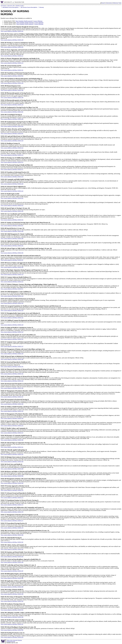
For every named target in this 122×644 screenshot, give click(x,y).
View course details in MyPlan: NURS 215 (12, 63)
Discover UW (11, 6)
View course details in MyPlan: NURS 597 (12, 624)
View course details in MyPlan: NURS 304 (12, 83)
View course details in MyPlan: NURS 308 (12, 90)
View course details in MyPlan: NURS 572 (12, 497)
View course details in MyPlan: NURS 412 (12, 148)
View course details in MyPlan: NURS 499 (12, 231)
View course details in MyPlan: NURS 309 (12, 97)
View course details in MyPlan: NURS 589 (12, 587)
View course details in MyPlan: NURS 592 (12, 601)
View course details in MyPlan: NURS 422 (12, 191)
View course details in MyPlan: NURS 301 (12, 70)
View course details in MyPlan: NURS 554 (12, 418)
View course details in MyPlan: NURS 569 (12, 483)
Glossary (41, 7)
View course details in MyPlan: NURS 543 (12, 381)
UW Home (3, 6)
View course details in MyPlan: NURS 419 (12, 177)
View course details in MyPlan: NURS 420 (12, 184)
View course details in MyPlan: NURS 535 (12, 339)
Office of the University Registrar (14, 640)
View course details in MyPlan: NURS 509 (12, 267)
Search (103, 3)
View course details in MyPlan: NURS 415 (12, 162)
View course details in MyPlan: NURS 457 (12, 226)
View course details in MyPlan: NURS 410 (12, 141)
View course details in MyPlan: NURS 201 (12, 31)
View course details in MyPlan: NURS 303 (12, 76)
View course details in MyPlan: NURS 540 (12, 359)
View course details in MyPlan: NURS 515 (12, 282)
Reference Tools (117, 3)
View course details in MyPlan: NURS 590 (12, 594)
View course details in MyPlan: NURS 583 (12, 557)
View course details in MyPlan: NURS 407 (12, 133)
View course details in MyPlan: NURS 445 (12, 211)
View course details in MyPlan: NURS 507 (12, 260)
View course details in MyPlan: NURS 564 (12, 462)
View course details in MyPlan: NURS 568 (12, 476)
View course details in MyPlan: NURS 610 (12, 637)
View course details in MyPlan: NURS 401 (12, 112)
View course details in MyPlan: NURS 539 (12, 354)
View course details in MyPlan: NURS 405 (12, 126)
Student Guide (19, 6)
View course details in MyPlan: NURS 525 (12, 318)
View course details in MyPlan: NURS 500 (12, 238)
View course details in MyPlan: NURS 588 (12, 578)
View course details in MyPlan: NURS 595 (12, 610)
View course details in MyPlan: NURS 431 (12, 205)
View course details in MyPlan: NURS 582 (12, 549)
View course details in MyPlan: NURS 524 (12, 310)
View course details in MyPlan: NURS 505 (12, 253)
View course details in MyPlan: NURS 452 (12, 220)
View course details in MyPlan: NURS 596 (12, 617)
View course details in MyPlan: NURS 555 (12, 426)
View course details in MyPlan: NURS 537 (12, 346)
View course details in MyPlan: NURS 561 (12, 447)
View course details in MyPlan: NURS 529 (12, 325)
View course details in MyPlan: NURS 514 (12, 274)
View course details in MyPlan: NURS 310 (12, 105)
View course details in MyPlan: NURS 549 (12, 404)
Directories (109, 3)
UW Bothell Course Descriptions (10, 7)
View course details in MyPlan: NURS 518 (12, 296)
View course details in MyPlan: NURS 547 (12, 397)
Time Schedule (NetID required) (24, 21)
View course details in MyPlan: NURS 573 (12, 505)
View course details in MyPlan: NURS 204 (12, 40)
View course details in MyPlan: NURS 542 (12, 374)
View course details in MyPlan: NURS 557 (12, 433)
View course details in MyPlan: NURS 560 (12, 440)
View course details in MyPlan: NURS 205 (12, 47)
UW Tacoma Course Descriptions (28, 7)
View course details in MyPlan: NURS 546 (12, 388)
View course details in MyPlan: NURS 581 (12, 542)
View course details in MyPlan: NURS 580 (12, 535)
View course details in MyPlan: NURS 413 (12, 155)
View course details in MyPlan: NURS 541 (12, 366)
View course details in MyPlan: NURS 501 (12, 246)
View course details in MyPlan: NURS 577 (12, 521)
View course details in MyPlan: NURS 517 (12, 289)
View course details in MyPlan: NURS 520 (12, 303)
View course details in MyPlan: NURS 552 (12, 411)
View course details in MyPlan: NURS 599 (12, 630)
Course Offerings (38, 21)
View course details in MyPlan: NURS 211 (12, 56)
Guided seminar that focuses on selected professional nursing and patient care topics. (23, 209)
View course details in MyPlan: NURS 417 (12, 169)
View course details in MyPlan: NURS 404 (12, 119)
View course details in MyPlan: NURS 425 (12, 198)
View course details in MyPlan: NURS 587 (12, 571)
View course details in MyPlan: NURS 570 (12, 490)
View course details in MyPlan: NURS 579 (12, 528)
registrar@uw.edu (11, 642)
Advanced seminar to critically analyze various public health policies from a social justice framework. (27, 560)
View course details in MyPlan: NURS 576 (12, 512)
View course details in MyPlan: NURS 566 (12, 469)
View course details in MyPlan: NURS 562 (12, 454)
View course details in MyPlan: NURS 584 (12, 562)
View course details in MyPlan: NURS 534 (12, 332)
